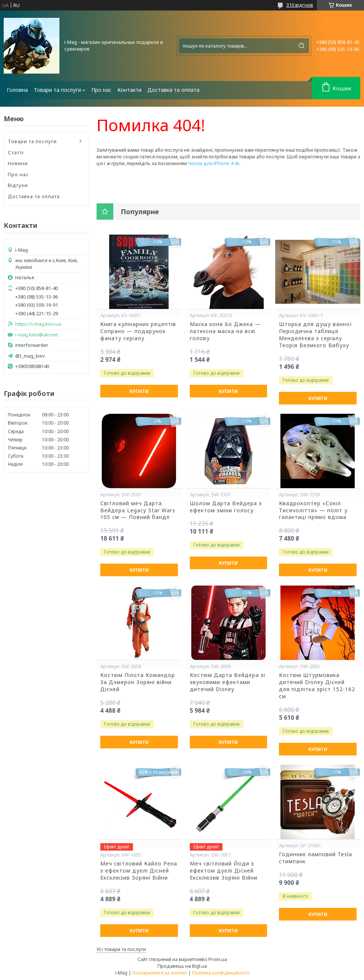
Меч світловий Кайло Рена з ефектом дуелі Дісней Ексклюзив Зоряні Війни (139, 871)
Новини (18, 163)
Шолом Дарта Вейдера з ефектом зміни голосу (226, 507)
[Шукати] (302, 46)
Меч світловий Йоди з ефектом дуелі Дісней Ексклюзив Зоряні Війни (224, 871)
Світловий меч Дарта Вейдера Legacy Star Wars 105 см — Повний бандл (138, 510)
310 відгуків (300, 5)
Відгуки (18, 185)
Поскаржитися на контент (160, 973)
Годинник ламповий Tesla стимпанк (316, 858)
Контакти (129, 90)
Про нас (101, 90)
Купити (139, 391)
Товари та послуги (57, 90)
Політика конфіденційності (221, 973)
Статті (16, 152)
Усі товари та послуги (121, 949)
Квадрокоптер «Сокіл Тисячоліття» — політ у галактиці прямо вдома (313, 510)
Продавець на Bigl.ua (182, 966)
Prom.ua (218, 959)
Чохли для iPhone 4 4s (214, 163)
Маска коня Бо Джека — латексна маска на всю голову (225, 331)
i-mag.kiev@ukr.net (37, 335)
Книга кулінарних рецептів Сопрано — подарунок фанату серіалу (138, 331)
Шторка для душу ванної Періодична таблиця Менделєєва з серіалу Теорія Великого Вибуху (316, 335)
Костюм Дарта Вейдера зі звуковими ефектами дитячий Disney (227, 682)
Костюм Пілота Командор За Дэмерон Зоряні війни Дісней (138, 682)
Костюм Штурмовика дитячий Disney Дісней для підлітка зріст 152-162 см (317, 686)
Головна (17, 90)
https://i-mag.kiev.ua (38, 324)
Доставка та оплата (173, 90)
